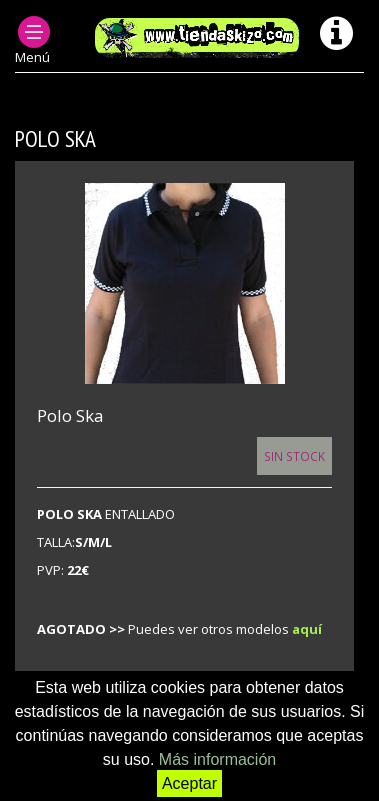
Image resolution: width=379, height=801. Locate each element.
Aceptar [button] (189, 783)
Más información (217, 759)
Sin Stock (294, 456)
